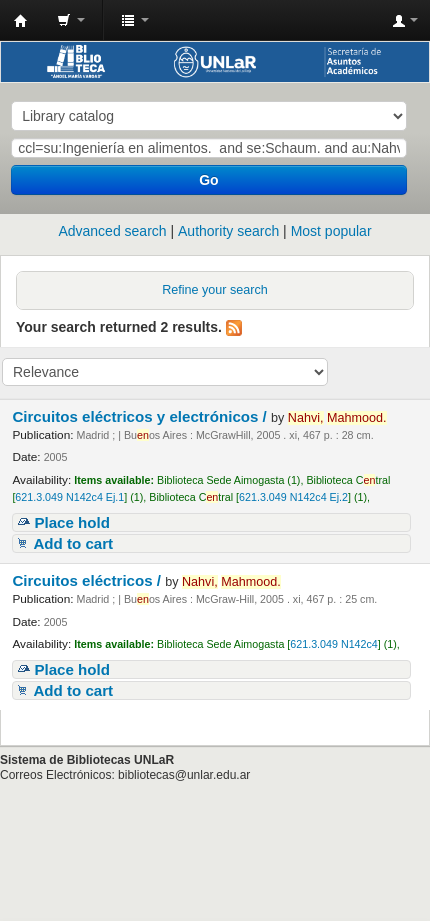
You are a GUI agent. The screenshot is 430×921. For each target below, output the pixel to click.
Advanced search (112, 231)
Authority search (228, 231)
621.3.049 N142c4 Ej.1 (69, 497)
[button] (71, 20)
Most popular (331, 231)
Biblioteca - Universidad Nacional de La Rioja (21, 21)
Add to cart (73, 543)
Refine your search (215, 290)
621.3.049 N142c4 (333, 644)
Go (208, 180)
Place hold (72, 522)
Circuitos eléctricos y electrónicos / (141, 416)
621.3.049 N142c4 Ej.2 (293, 497)
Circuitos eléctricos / (88, 580)
